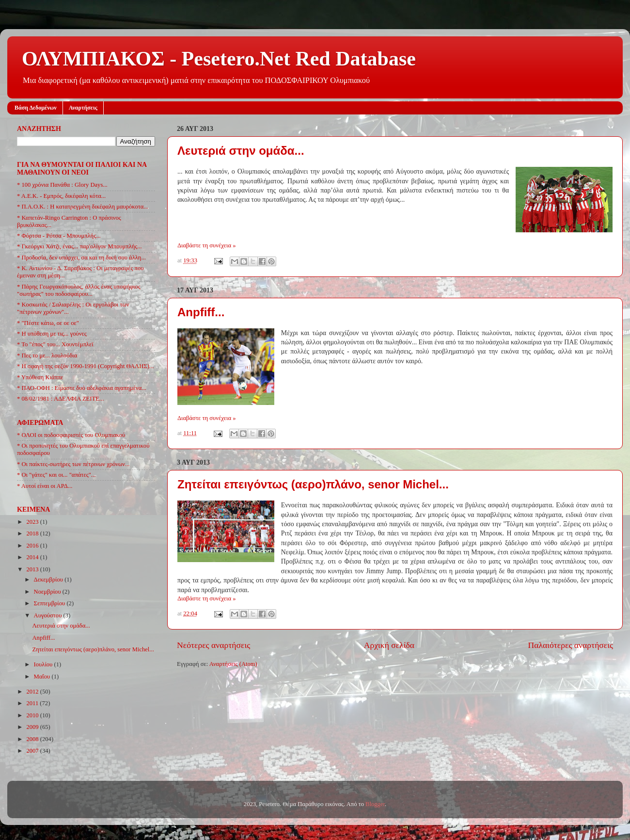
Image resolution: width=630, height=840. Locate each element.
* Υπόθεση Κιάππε (40, 377)
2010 (33, 715)
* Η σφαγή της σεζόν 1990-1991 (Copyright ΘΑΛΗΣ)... (85, 366)
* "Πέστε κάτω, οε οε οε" (48, 323)
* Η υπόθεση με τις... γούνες (52, 334)
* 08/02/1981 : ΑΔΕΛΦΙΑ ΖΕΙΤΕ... (60, 399)
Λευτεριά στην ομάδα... (241, 151)
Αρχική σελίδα (389, 645)
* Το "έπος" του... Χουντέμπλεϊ (55, 344)
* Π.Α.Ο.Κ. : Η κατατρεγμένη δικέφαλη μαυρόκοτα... (83, 207)
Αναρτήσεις (83, 108)
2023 (33, 522)
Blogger (375, 804)
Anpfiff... (201, 312)
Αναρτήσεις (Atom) (233, 664)
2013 (33, 569)
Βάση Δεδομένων (36, 108)
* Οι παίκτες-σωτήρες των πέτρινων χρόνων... (73, 464)
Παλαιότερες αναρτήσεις (570, 645)
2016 (33, 546)
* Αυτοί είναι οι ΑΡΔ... (45, 486)
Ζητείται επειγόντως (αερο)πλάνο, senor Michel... (313, 484)
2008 (33, 739)
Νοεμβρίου (48, 592)
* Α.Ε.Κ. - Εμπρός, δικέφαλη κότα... (61, 196)
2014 (33, 557)
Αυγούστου (49, 615)
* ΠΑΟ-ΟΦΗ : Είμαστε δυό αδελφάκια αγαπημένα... (82, 388)
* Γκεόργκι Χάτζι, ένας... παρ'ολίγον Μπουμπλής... (79, 246)
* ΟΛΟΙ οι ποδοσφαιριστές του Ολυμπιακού (71, 435)
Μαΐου (43, 677)
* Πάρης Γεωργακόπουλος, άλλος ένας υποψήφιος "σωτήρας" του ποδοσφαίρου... (79, 290)
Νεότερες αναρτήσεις (213, 645)
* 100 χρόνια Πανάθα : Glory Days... (62, 185)
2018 (33, 533)
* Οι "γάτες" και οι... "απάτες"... (56, 475)
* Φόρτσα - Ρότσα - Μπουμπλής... (59, 236)
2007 (33, 751)
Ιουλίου (44, 664)
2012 (33, 692)
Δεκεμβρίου (49, 580)
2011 (33, 703)
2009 (33, 727)
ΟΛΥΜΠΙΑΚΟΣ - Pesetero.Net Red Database (219, 59)
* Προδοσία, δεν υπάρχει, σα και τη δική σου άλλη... (81, 258)
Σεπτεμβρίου (50, 603)
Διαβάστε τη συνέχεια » (207, 245)
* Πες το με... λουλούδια (47, 355)
